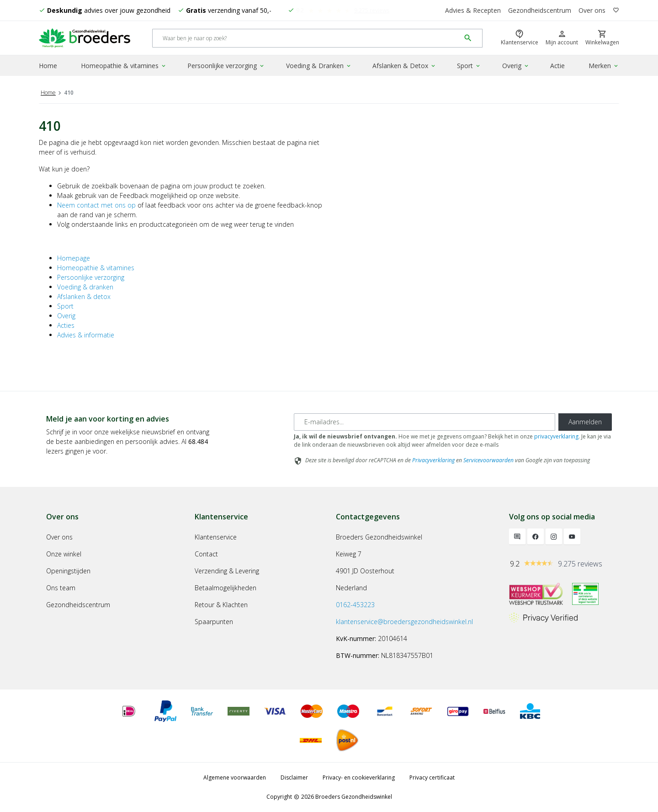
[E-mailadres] (425, 422)
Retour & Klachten (221, 605)
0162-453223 (355, 605)
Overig (516, 66)
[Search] (306, 38)
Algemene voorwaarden (235, 777)
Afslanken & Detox (404, 66)
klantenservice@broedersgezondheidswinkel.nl (404, 622)
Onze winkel (64, 554)
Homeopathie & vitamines (124, 66)
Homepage (74, 258)
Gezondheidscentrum (540, 10)
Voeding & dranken (85, 287)
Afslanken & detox (84, 296)
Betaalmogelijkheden (226, 588)
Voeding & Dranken (319, 66)
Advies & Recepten (473, 10)
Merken (604, 66)
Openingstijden (68, 571)
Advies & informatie (86, 335)
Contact (206, 554)
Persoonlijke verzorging (226, 66)
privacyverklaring (556, 436)
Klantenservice (216, 537)
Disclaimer (294, 777)
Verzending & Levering (227, 571)
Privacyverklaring (433, 460)
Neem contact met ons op (96, 205)
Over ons (592, 10)
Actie (557, 66)
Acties (66, 325)
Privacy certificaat (432, 777)
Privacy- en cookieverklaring (359, 777)
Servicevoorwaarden (488, 460)
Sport (469, 66)
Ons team (61, 588)
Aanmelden (585, 422)
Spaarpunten (214, 622)
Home (48, 66)
